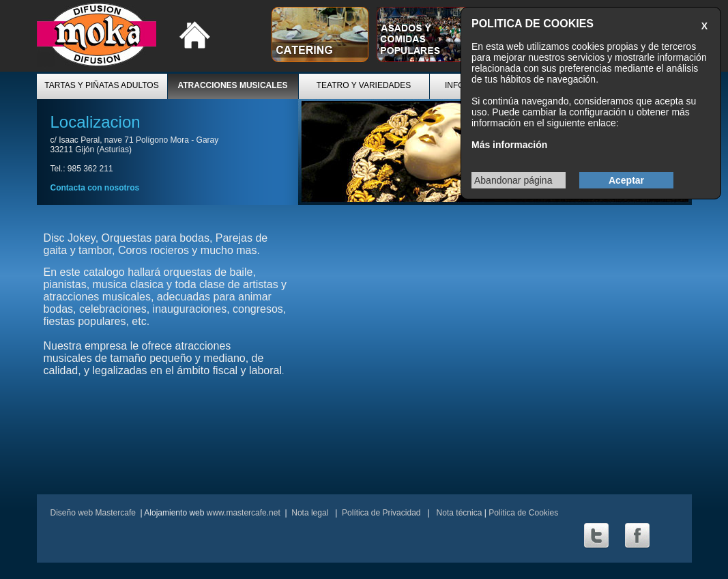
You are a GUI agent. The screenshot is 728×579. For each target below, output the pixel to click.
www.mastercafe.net (244, 513)
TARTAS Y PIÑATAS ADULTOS (101, 85)
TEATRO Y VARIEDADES (364, 85)
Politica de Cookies (523, 513)
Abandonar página (513, 180)
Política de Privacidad (381, 513)
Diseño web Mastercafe (93, 513)
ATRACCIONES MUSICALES (232, 85)
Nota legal (310, 513)
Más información (509, 145)
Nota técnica (458, 513)
